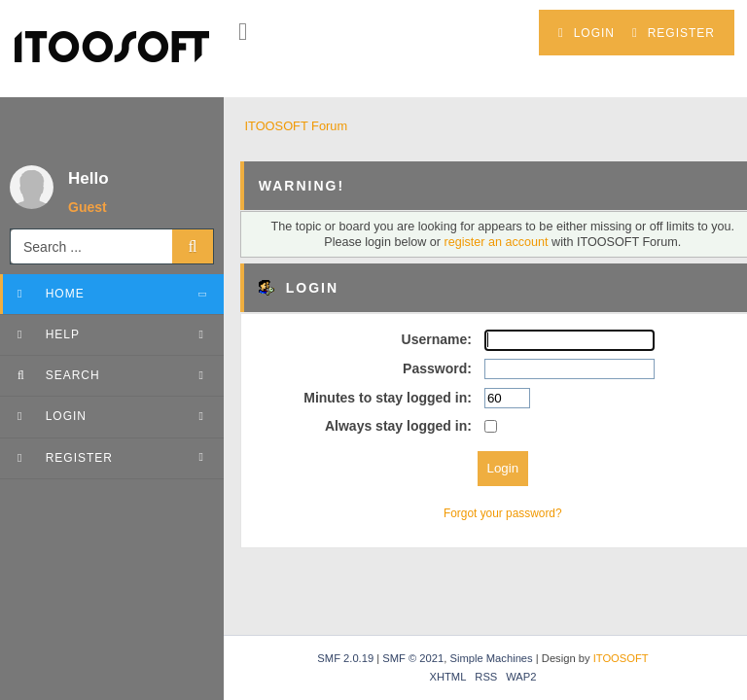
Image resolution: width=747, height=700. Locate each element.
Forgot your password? (503, 513)
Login (587, 33)
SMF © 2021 (413, 658)
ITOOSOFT (621, 658)
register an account (497, 242)
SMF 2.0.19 (345, 658)
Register (674, 33)
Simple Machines (491, 658)
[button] (243, 32)
